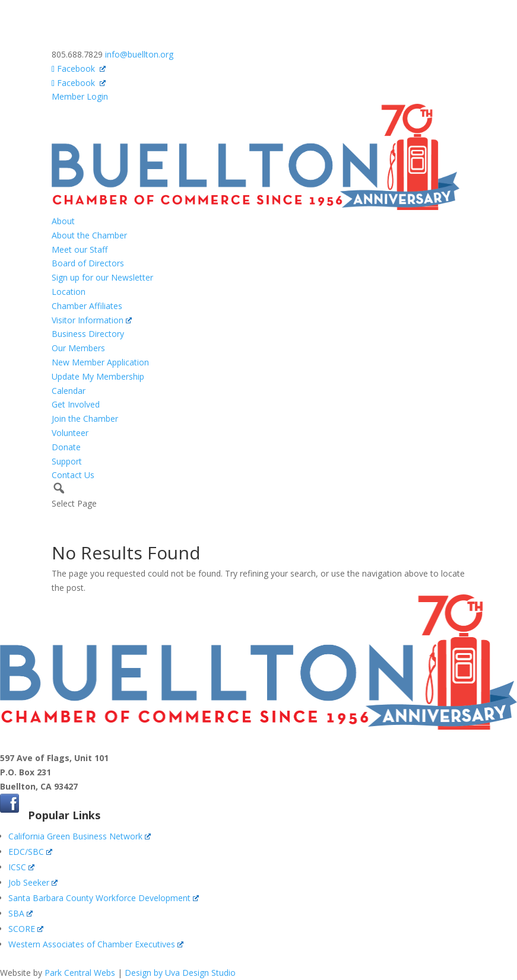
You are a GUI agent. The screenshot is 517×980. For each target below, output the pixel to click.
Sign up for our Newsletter (102, 277)
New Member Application (100, 362)
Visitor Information (92, 320)
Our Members (78, 348)
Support (67, 461)
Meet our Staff (80, 249)
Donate (66, 447)
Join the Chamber (85, 419)
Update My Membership (98, 376)
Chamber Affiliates (87, 306)
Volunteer (70, 433)
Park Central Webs (80, 973)
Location (69, 292)
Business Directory (88, 334)
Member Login (80, 96)
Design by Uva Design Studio (180, 973)
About (63, 221)
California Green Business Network (80, 836)
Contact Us (73, 475)
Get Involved (76, 404)
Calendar (69, 391)
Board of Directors (88, 263)
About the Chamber (89, 235)
